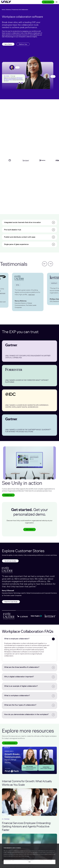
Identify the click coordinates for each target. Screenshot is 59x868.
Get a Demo (48, 2)
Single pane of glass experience (16, 244)
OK (30, 862)
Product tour (8, 495)
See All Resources (10, 743)
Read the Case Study (11, 602)
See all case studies (10, 561)
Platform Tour (23, 44)
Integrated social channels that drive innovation (22, 222)
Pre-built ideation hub (13, 230)
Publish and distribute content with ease (20, 237)
